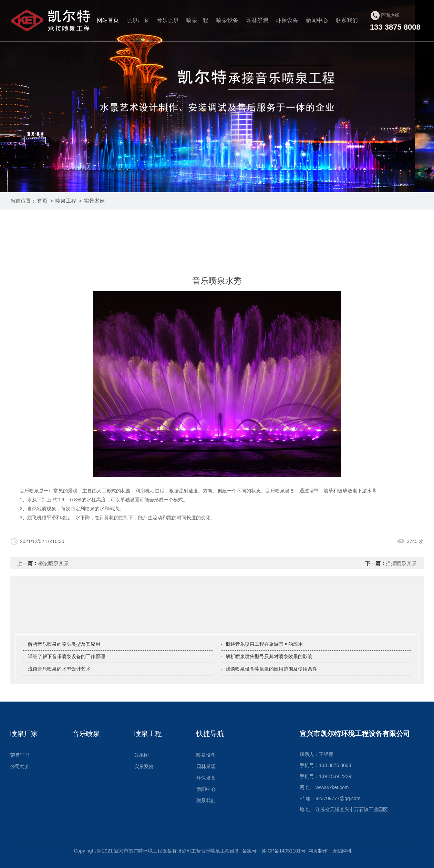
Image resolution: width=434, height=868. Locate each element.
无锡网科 (342, 851)
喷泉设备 (227, 20)
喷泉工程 (197, 20)
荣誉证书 (20, 755)
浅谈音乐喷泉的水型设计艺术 (59, 669)
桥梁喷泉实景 (53, 563)
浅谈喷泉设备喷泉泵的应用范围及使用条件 (271, 669)
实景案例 (94, 201)
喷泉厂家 (138, 20)
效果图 (142, 755)
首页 (42, 201)
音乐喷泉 (168, 20)
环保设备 (287, 20)
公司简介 (20, 766)
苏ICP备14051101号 (283, 851)
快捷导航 (210, 734)
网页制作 (318, 851)
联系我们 (347, 20)
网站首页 (108, 20)
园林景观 (257, 20)
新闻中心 (317, 20)
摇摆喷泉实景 (401, 563)
